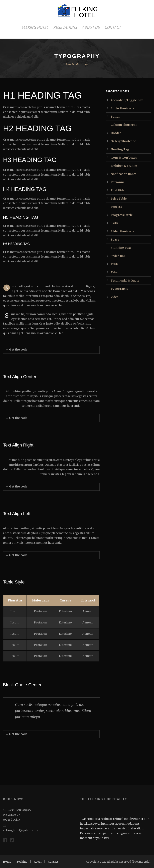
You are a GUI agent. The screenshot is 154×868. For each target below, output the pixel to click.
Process (116, 207)
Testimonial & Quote (125, 281)
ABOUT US (91, 27)
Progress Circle (122, 215)
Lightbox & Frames (124, 166)
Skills (114, 223)
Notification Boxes (124, 174)
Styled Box (118, 256)
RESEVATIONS (65, 27)
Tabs (114, 272)
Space (115, 240)
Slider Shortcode (122, 231)
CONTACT (113, 27)
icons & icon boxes (124, 158)
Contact (53, 862)
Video (115, 297)
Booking (22, 862)
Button (115, 117)
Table (115, 264)
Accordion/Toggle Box (127, 100)
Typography (119, 289)
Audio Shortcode (122, 108)
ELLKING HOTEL (35, 27)
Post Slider (118, 190)
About (38, 862)
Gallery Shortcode (123, 141)
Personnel (118, 182)
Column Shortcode (124, 125)
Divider (116, 133)
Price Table (119, 199)
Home (7, 862)
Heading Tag (120, 149)
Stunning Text (121, 248)
